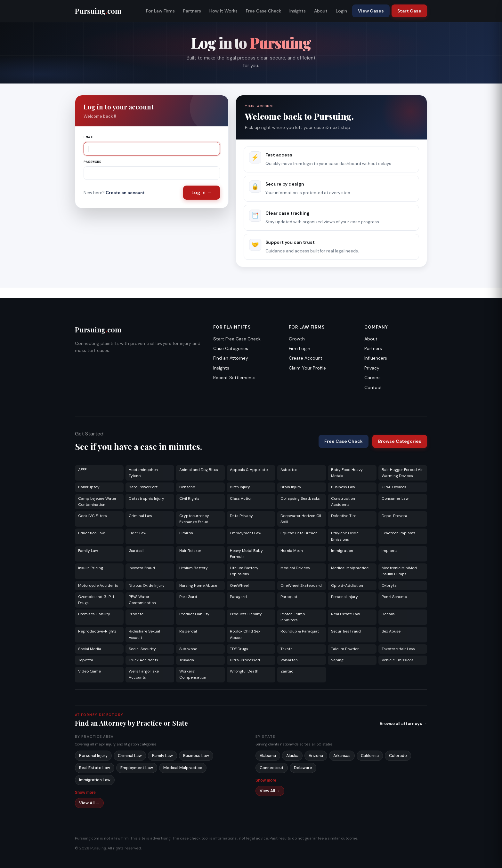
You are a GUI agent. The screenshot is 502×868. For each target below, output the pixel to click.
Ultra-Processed (245, 660)
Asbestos (289, 470)
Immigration (342, 551)
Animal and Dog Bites (199, 470)
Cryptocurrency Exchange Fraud (194, 519)
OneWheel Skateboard (301, 585)
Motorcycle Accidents (98, 585)
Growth (297, 339)
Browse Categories (400, 441)
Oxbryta (389, 585)
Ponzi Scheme (394, 597)
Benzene (187, 487)
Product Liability (194, 614)
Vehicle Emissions (398, 660)
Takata (287, 649)
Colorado (398, 756)
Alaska (292, 756)
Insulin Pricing (91, 568)
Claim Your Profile (307, 368)
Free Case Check (263, 11)
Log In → (202, 193)
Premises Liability (94, 614)
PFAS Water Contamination (142, 600)
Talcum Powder (345, 649)
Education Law (91, 533)
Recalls (388, 614)
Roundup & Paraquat (300, 631)
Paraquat (289, 597)
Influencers (376, 358)
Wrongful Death (244, 671)
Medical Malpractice (350, 568)
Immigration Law (95, 780)
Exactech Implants (399, 533)
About (321, 11)
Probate (136, 614)
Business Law (343, 487)
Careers (372, 378)
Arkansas (342, 756)
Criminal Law (140, 516)
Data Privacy (241, 516)
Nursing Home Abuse (198, 585)
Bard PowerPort (143, 487)
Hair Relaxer (190, 551)
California (370, 756)
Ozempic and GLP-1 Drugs (96, 600)
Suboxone (188, 649)
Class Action (241, 498)
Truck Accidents (143, 660)
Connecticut (272, 768)
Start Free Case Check (237, 339)
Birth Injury (240, 487)
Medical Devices (295, 568)
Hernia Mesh (292, 551)
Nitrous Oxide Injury (147, 585)
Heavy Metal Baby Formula (246, 554)
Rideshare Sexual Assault (144, 634)
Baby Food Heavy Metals (347, 473)
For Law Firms (160, 11)
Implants (390, 551)
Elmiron (186, 533)
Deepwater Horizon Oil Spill (301, 519)
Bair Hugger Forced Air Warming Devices (402, 473)
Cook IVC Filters (93, 516)
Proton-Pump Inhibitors (293, 617)
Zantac (287, 671)
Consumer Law (395, 498)
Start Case (409, 11)
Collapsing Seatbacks (300, 498)
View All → (89, 803)
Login (341, 11)
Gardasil (137, 551)
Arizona (316, 756)
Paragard (238, 597)
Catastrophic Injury (146, 498)
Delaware (303, 768)
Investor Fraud (142, 568)
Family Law (88, 551)
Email (89, 137)
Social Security (142, 649)
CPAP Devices (394, 487)
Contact (373, 387)
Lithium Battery (194, 568)
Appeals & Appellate (249, 470)
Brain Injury (291, 487)
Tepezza (86, 660)
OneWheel (239, 585)
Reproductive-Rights (97, 631)
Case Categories (231, 348)
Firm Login (300, 348)
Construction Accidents (343, 502)
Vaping (337, 660)
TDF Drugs (239, 649)
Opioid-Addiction (347, 585)
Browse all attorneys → (403, 724)
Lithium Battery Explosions (244, 571)
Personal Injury (344, 597)
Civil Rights (189, 498)
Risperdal (188, 631)
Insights (298, 11)
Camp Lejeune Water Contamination (97, 502)
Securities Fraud (346, 631)
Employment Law (246, 533)
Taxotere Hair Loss (398, 649)
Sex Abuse (391, 631)
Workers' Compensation (193, 674)
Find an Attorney (231, 358)
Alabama (268, 756)
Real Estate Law (345, 614)
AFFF (82, 470)
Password (93, 162)
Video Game (89, 671)
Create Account (306, 358)
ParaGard (188, 597)
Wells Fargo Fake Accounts (144, 674)
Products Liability (246, 614)
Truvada (187, 660)
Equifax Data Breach (299, 533)
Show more (85, 792)
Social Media (90, 649)
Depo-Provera (394, 516)
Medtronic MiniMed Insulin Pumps (399, 571)
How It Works (223, 11)
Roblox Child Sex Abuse (245, 634)
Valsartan (289, 660)
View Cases (371, 11)
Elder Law (138, 533)
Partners (192, 11)
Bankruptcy (89, 487)
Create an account (125, 193)
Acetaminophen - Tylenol (145, 473)
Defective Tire (344, 516)
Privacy (372, 368)
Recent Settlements (234, 378)
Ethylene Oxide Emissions (345, 536)
